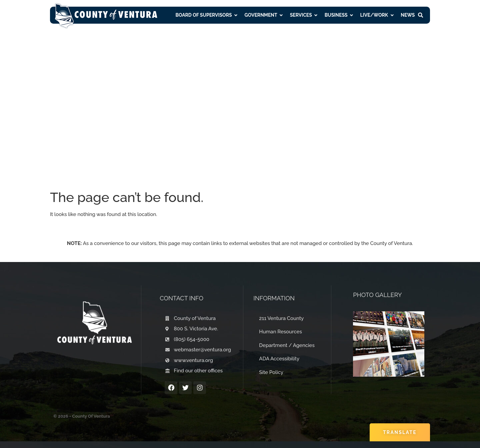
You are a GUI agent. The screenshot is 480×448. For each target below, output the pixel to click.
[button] (420, 15)
